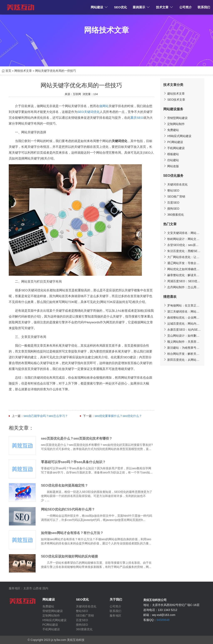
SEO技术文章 (174, 100)
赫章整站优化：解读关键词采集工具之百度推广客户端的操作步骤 (182, 275)
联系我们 (204, 7)
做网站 (104, 106)
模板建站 (171, 154)
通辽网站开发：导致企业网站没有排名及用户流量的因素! (182, 263)
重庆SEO (137, 118)
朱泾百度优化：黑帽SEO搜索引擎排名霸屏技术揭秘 (182, 251)
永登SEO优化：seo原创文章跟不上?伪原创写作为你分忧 (182, 245)
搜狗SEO (171, 208)
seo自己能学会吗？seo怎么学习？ (46, 416)
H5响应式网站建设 (177, 136)
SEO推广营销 (174, 196)
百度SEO (171, 202)
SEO (81, 112)
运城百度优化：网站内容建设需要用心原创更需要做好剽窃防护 (182, 323)
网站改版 (171, 166)
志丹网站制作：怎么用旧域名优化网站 (182, 287)
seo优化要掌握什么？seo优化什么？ (118, 416)
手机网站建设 (174, 148)
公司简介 (186, 7)
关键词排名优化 (176, 184)
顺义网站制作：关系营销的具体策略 (182, 342)
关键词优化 (92, 112)
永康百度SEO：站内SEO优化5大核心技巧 (182, 329)
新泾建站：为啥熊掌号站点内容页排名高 (182, 348)
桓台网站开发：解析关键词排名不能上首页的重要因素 (182, 354)
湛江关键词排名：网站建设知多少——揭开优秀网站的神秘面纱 (182, 311)
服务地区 (115, 616)
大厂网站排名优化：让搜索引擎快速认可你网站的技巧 (182, 257)
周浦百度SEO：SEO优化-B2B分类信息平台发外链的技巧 (182, 281)
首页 (6, 71)
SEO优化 (120, 7)
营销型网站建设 (176, 118)
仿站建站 (171, 160)
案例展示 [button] (141, 7)
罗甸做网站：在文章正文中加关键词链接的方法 (182, 305)
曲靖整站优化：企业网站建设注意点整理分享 (182, 317)
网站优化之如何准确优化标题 (182, 269)
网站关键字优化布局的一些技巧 (56, 71)
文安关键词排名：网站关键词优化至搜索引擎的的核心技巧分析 (182, 233)
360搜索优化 (174, 214)
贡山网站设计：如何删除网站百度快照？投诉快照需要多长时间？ (182, 336)
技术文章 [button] (165, 7)
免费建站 (171, 130)
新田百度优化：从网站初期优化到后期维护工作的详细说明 (182, 360)
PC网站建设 (173, 142)
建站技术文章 (174, 93)
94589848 (163, 620)
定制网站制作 (174, 124)
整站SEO (171, 190)
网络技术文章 (23, 71)
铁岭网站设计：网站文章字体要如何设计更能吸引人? (182, 239)
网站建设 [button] (99, 7)
